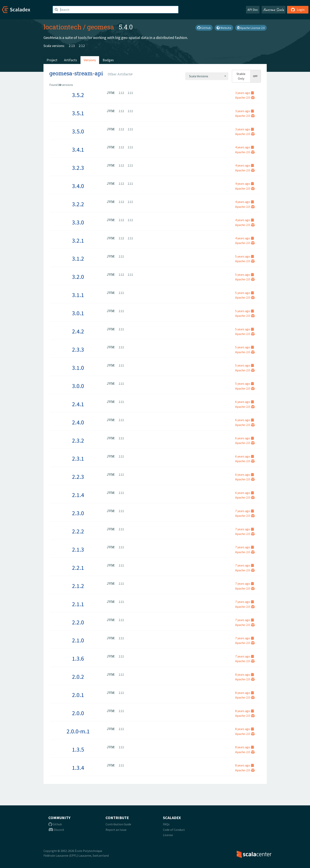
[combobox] (207, 76)
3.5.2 (78, 95)
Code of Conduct (174, 830)
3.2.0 (78, 277)
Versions (90, 60)
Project (52, 60)
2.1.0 (78, 640)
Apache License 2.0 (251, 28)
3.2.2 (78, 204)
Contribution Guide (118, 824)
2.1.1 (78, 604)
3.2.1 (78, 240)
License (168, 835)
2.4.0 (78, 422)
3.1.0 (78, 368)
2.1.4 (78, 495)
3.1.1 (78, 295)
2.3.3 (78, 349)
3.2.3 (78, 168)
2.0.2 (78, 677)
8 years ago (244, 674)
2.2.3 (78, 477)
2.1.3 (78, 549)
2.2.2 (78, 531)
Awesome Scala (274, 10)
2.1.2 (78, 586)
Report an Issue (116, 830)
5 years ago (244, 256)
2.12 (82, 46)
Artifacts (70, 60)
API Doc (253, 10)
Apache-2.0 (245, 97)
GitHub (204, 28)
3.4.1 (78, 149)
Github (55, 824)
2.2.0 (78, 622)
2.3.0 (78, 513)
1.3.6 (78, 658)
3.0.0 (78, 386)
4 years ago (244, 147)
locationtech (62, 27)
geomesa (101, 27)
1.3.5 (78, 749)
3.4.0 (78, 186)
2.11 (130, 93)
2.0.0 (78, 713)
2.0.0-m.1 (78, 731)
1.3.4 (78, 768)
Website (224, 28)
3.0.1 (78, 313)
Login (298, 10)
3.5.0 (78, 131)
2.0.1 (78, 695)
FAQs (166, 824)
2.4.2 (78, 331)
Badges (108, 60)
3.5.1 (78, 113)
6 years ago (244, 402)
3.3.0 (78, 222)
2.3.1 (78, 458)
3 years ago (244, 93)
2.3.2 (78, 440)
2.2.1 (78, 568)
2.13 (72, 46)
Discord (56, 830)
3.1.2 (78, 258)
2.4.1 (78, 404)
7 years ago (244, 511)
